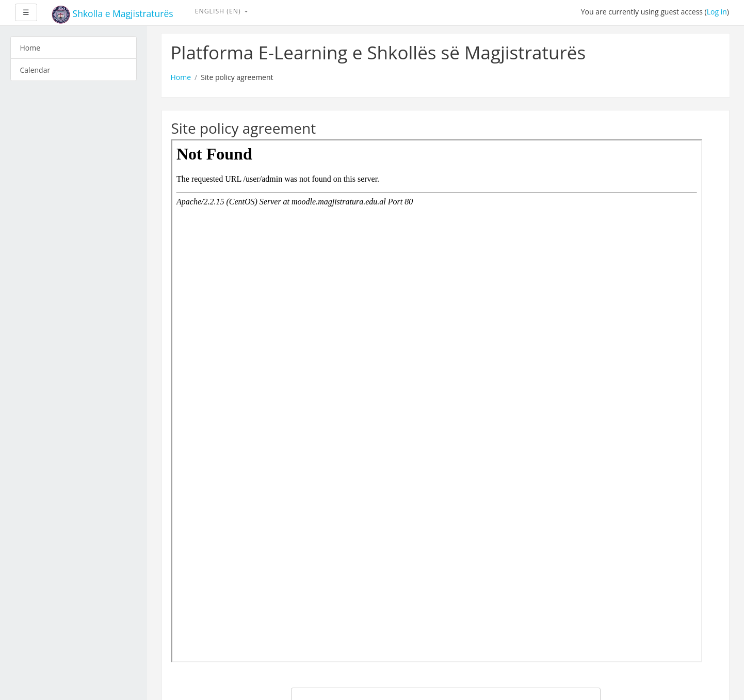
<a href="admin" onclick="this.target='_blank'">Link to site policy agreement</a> (437, 401)
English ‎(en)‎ (219, 11)
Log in (717, 12)
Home (181, 77)
